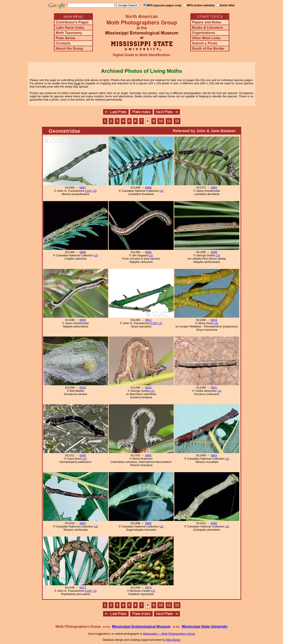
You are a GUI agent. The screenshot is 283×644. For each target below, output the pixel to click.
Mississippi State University (205, 627)
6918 (83, 388)
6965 (148, 523)
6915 (214, 320)
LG (95, 191)
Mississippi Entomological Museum (141, 627)
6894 (214, 188)
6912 (148, 320)
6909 (83, 320)
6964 (83, 523)
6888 (148, 188)
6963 (214, 455)
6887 (83, 188)
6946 (83, 455)
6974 (148, 588)
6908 (214, 252)
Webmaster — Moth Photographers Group (169, 634)
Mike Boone (173, 640)
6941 (214, 388)
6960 (148, 455)
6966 (214, 523)
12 (177, 121)
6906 (148, 252)
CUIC (88, 191)
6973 (83, 588)
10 (161, 121)
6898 (83, 252)
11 (169, 121)
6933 (148, 388)
